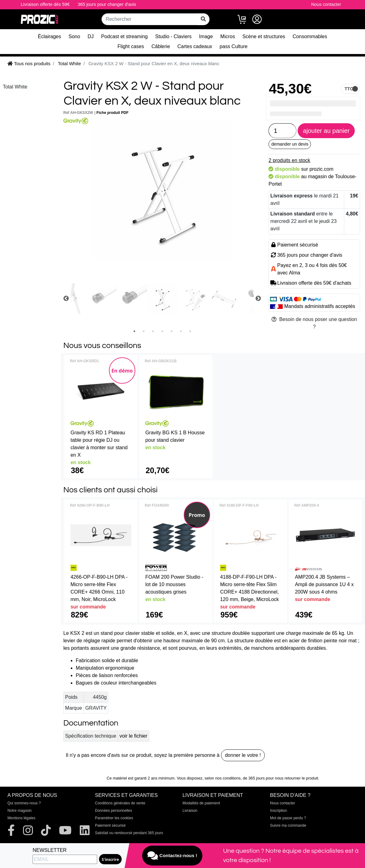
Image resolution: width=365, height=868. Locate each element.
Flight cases (131, 46)
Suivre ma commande (288, 825)
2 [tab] (144, 331)
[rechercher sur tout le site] (203, 19)
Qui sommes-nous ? (24, 803)
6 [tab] (181, 331)
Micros (228, 36)
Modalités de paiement (201, 803)
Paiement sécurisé (110, 825)
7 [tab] (190, 331)
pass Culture (234, 46)
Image (206, 36)
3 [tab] (153, 331)
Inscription (279, 811)
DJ (91, 36)
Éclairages (50, 36)
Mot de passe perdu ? (288, 818)
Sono (74, 36)
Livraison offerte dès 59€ (45, 4)
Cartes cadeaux (195, 46)
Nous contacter (326, 4)
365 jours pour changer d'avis (107, 4)
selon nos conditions (223, 778)
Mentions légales (21, 818)
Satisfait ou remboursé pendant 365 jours (129, 833)
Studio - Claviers (173, 36)
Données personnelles (113, 811)
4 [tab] (162, 331)
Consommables (310, 36)
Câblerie (161, 46)
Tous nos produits (29, 63)
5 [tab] (172, 331)
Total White (15, 87)
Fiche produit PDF (113, 113)
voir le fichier (133, 736)
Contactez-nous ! (172, 856)
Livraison (190, 811)
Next (258, 299)
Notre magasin (20, 811)
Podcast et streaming (124, 36)
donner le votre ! (243, 755)
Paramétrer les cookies (114, 818)
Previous (66, 299)
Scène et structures (264, 36)
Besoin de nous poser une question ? (314, 323)
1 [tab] (134, 331)
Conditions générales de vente (120, 803)
